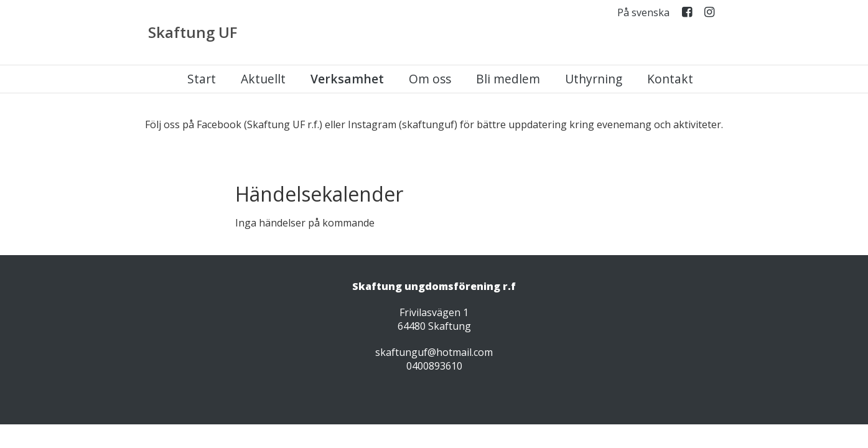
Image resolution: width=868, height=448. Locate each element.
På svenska (643, 13)
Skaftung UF (193, 32)
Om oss (430, 79)
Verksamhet (347, 79)
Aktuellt (263, 79)
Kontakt (670, 79)
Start (202, 79)
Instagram (709, 15)
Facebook (687, 15)
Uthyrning (594, 79)
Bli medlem (508, 79)
